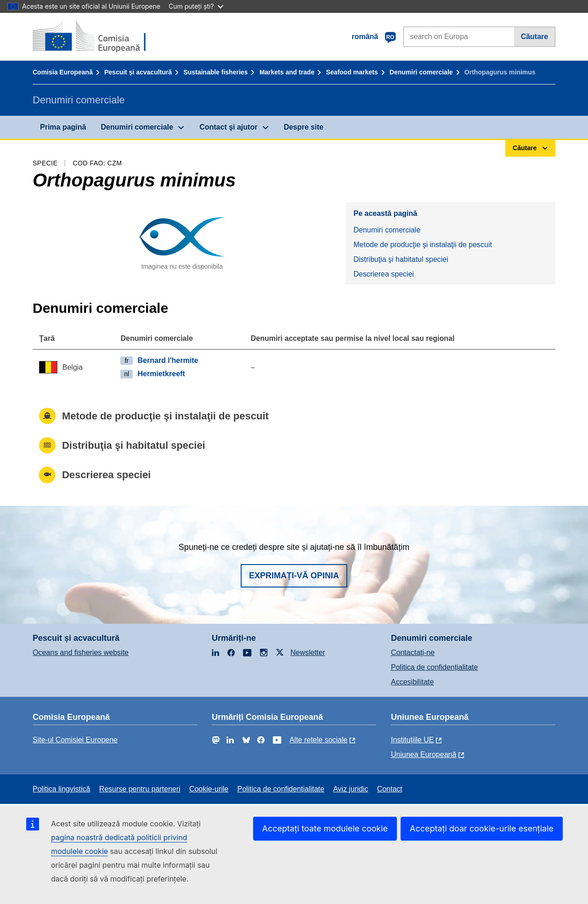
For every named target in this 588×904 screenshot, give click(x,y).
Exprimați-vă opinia (294, 576)
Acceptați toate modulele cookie (325, 828)
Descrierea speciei (384, 274)
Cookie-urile (209, 789)
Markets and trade (287, 72)
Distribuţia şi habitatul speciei (401, 259)
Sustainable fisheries (215, 72)
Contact (390, 789)
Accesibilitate (412, 682)
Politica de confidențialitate (434, 667)
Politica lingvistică (61, 789)
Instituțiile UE (412, 740)
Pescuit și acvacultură (138, 72)
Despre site (304, 127)
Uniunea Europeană (424, 754)
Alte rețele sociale (318, 740)
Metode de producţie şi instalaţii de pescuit (423, 245)
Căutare (535, 37)
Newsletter (308, 653)
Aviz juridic (351, 789)
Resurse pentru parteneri (140, 789)
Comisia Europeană (63, 72)
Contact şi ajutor (228, 127)
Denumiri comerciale (421, 72)
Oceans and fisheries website (81, 653)
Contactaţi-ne (413, 653)
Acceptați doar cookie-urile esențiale (482, 828)
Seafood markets (352, 72)
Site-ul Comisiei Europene (75, 740)
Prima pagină (63, 127)
